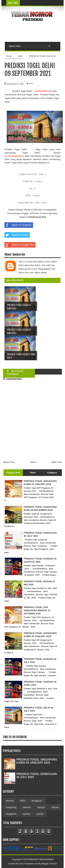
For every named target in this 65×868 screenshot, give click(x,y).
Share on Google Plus (19, 245)
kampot (41, 807)
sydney (27, 814)
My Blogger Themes (48, 864)
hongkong (11, 807)
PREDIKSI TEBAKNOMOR (41, 859)
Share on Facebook (18, 225)
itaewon (27, 807)
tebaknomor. (35, 217)
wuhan (40, 814)
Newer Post (9, 462)
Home (33, 462)
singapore (11, 814)
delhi (31, 84)
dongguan (37, 801)
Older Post (57, 462)
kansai (55, 807)
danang (10, 801)
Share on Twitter (16, 235)
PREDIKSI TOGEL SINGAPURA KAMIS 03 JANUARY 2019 (37, 761)
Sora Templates (26, 864)
